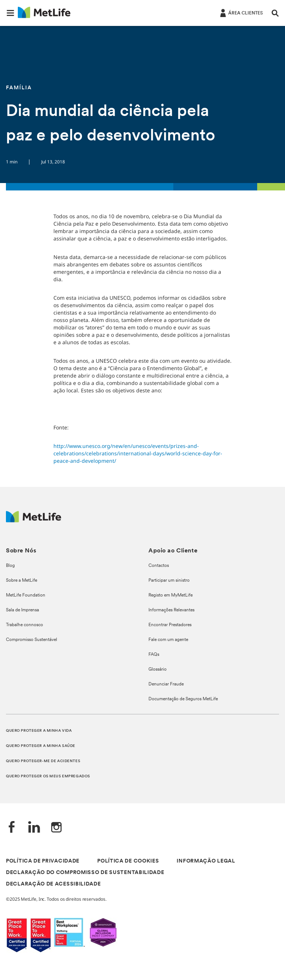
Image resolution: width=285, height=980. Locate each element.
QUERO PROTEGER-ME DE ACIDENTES (43, 761)
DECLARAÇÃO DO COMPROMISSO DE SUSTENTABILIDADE (85, 873)
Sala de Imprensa (22, 610)
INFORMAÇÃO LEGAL (206, 861)
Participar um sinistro (169, 581)
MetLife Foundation (26, 595)
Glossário (158, 670)
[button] (10, 13)
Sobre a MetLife (22, 581)
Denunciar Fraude (166, 684)
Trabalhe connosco (24, 625)
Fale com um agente (168, 640)
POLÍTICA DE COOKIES (128, 861)
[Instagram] (56, 828)
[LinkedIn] (34, 828)
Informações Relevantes (171, 610)
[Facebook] (12, 828)
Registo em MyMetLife (171, 595)
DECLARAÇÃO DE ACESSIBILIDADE (53, 884)
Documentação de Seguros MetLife (183, 699)
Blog (10, 566)
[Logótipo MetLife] (34, 520)
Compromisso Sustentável (32, 640)
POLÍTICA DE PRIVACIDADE (43, 861)
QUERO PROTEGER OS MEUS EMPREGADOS (48, 776)
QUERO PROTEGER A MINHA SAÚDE (41, 746)
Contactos (159, 566)
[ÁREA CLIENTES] (241, 13)
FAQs (154, 655)
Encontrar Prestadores (170, 625)
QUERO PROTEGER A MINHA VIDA (39, 731)
